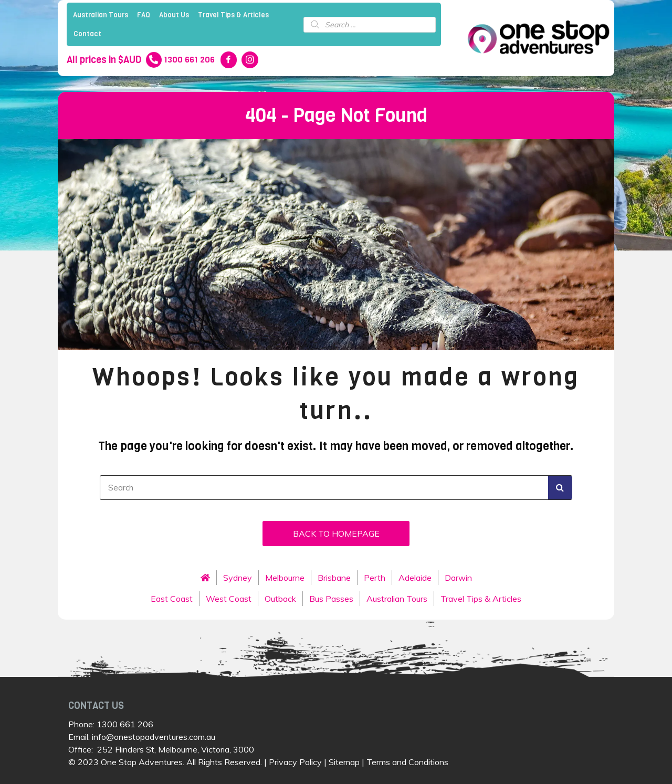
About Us (174, 15)
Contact (87, 34)
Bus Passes (331, 599)
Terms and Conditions (407, 762)
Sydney (238, 578)
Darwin (458, 578)
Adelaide (415, 578)
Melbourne (285, 578)
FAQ (144, 15)
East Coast (172, 599)
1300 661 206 (125, 724)
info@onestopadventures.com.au (154, 737)
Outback (280, 599)
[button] (336, 534)
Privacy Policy (295, 762)
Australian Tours (101, 15)
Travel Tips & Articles (233, 15)
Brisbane (334, 578)
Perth (375, 578)
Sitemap (344, 762)
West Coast (229, 599)
